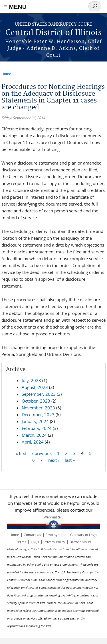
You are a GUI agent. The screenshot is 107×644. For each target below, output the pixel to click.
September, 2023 (39, 394)
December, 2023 (38, 415)
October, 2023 (36, 401)
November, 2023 (38, 408)
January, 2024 (35, 421)
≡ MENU (15, 7)
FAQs (35, 542)
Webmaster (53, 517)
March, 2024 (34, 435)
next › (54, 460)
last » (70, 460)
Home (6, 74)
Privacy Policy (54, 542)
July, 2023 (31, 380)
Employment (56, 535)
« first (21, 453)
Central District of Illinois (53, 33)
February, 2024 (37, 428)
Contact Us (32, 535)
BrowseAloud (80, 542)
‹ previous (42, 453)
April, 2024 (33, 442)
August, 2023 (35, 387)
